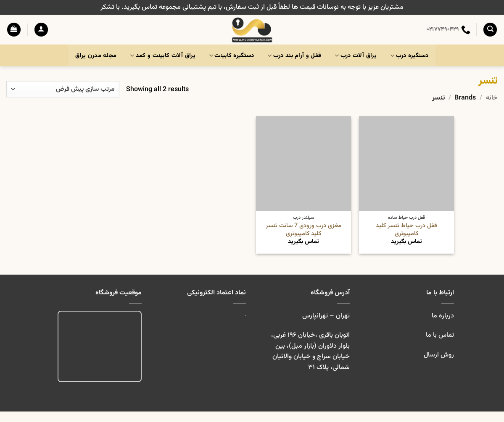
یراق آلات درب (356, 56)
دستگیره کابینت (232, 56)
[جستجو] (490, 30)
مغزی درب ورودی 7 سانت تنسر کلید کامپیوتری (303, 230)
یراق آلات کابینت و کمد (163, 56)
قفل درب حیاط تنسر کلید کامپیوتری (406, 230)
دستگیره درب (409, 56)
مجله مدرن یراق (96, 56)
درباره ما (443, 316)
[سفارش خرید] (63, 89)
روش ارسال (439, 355)
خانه (492, 98)
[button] (41, 30)
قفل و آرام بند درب (294, 56)
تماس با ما (439, 335)
